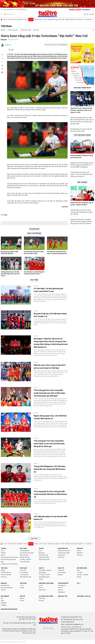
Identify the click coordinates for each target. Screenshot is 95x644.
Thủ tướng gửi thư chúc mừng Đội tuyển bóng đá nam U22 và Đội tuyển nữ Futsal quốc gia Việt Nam (49, 393)
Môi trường (42, 553)
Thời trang (80, 555)
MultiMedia (89, 20)
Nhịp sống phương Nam (9, 609)
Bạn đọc (57, 20)
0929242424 (70, 622)
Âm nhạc (22, 601)
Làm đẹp (22, 588)
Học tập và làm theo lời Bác (27, 553)
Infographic (4, 605)
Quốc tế (45, 20)
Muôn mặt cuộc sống (44, 559)
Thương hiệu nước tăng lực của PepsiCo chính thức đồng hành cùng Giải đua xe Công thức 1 (81, 174)
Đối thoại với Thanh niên (64, 551)
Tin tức (3, 551)
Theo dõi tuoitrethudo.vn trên (52, 45)
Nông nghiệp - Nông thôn (45, 570)
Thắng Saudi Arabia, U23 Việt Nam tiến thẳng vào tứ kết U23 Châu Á (10, 274)
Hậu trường (82, 182)
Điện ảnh (22, 598)
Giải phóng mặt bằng (44, 557)
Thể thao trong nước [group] (13, 30)
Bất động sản (51, 20)
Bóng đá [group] (3, 30)
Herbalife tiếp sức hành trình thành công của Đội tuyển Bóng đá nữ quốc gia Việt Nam (82, 212)
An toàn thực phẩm (46, 596)
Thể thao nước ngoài (82, 135)
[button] (93, 30)
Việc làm (41, 579)
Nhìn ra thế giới (62, 572)
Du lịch (41, 585)
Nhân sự (3, 555)
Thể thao (31, 20)
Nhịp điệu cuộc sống (70, 20)
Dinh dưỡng (42, 598)
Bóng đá (4, 40)
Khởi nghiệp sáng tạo (44, 577)
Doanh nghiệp (42, 572)
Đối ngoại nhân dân (25, 557)
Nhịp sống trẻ (20, 20)
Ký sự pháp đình (24, 572)
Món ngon (41, 601)
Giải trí (22, 596)
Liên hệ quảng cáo (77, 627)
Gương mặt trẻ (62, 555)
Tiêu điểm (3, 553)
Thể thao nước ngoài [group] (26, 30)
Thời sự (5, 20)
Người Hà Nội (42, 590)
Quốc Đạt (8, 45)
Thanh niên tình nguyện (64, 553)
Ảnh (2, 598)
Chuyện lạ (60, 575)
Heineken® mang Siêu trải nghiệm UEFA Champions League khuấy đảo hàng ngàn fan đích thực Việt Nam (81, 221)
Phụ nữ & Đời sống (25, 562)
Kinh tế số (60, 588)
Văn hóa (26, 20)
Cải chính (3, 590)
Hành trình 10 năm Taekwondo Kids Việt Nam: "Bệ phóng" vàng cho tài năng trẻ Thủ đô (81, 110)
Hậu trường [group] (36, 30)
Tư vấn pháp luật (24, 575)
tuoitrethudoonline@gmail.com (74, 624)
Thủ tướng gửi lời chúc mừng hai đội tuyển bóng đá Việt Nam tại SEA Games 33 (50, 494)
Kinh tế (41, 20)
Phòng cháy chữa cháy (26, 577)
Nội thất (79, 577)
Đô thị (40, 551)
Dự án (79, 570)
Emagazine (4, 603)
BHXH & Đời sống (43, 555)
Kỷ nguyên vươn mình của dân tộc (9, 564)
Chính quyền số (62, 585)
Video (2, 601)
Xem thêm (34, 538)
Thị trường (80, 572)
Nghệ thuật (80, 553)
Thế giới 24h (61, 570)
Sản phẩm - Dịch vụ (84, 596)
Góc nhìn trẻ (61, 557)
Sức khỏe (62, 20)
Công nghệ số (61, 592)
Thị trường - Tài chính (44, 575)
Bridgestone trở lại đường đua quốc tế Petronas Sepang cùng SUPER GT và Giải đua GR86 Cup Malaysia (82, 165)
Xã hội (14, 20)
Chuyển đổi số (79, 20)
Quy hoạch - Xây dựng (83, 575)
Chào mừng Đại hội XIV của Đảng (9, 557)
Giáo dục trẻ (63, 596)
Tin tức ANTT (23, 570)
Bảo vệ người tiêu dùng (7, 588)
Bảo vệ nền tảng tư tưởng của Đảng (8, 561)
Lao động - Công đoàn (25, 559)
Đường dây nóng (5, 585)
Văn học (79, 551)
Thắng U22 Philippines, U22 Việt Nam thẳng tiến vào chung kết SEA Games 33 (50, 469)
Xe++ (84, 20)
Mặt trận (10, 20)
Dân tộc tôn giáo (24, 555)
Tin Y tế (22, 585)
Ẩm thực (41, 588)
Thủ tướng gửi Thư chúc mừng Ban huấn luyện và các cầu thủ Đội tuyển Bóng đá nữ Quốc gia (49, 444)
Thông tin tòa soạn (66, 627)
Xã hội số (60, 590)
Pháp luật (36, 20)
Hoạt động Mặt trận (25, 551)
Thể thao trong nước (82, 88)
